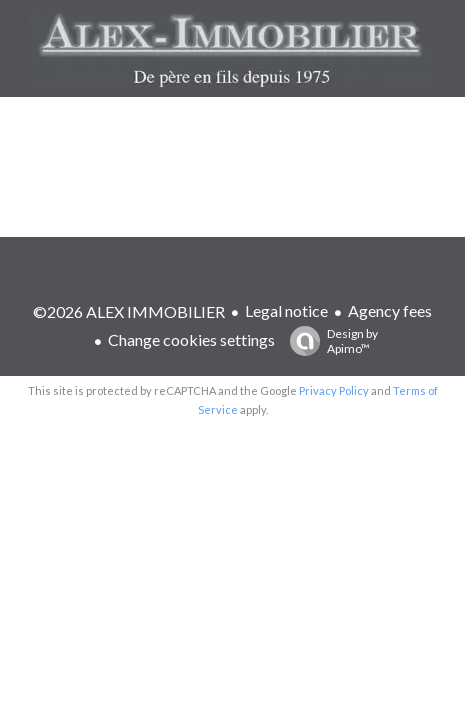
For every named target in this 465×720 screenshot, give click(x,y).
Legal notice (286, 310)
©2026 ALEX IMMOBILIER (129, 311)
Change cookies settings (191, 339)
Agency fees (390, 310)
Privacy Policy (334, 390)
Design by (329, 341)
